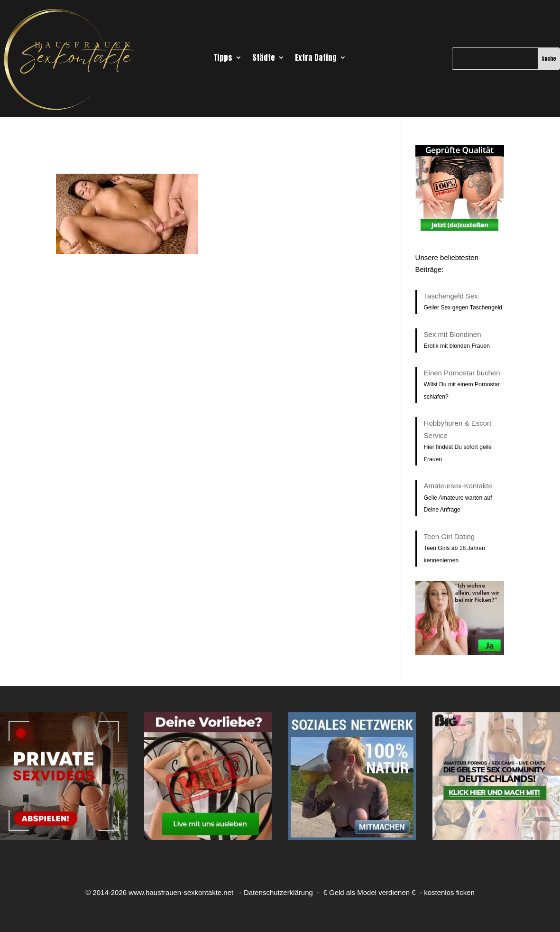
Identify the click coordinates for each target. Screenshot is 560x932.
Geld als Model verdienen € (372, 892)
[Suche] (495, 58)
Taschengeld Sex (451, 296)
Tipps (223, 59)
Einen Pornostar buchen (462, 373)
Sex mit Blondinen (453, 334)
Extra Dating (316, 59)
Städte (264, 59)
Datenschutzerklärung (278, 892)
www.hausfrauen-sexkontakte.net (181, 892)
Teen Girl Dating (450, 536)
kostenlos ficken (449, 892)
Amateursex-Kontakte (458, 486)
